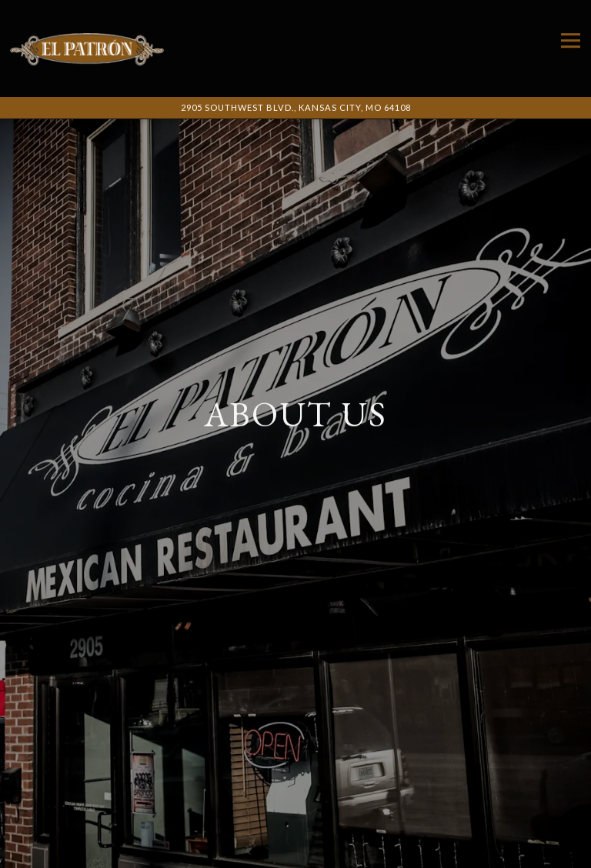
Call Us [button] (296, 853)
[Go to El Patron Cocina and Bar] (295, 108)
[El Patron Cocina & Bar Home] (87, 48)
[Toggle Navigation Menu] (571, 40)
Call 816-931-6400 (296, 822)
